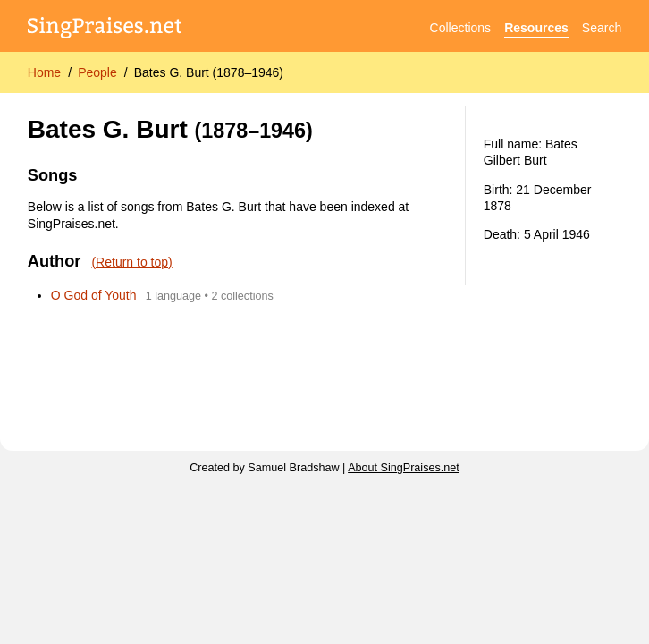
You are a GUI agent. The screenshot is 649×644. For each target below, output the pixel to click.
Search (602, 28)
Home (44, 72)
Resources (536, 28)
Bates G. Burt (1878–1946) (209, 72)
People (97, 72)
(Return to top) (131, 262)
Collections (460, 28)
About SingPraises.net (404, 468)
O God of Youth (94, 295)
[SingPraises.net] (105, 28)
